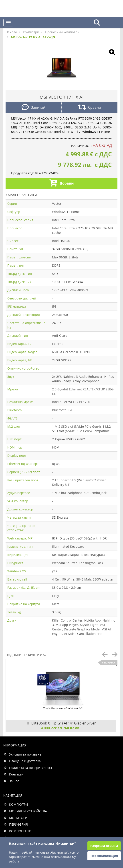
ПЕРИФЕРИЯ (16, 824)
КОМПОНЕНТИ (17, 831)
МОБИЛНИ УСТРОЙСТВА (25, 811)
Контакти (13, 774)
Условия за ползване (22, 754)
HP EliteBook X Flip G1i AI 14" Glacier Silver (61, 723)
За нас (11, 781)
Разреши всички (104, 846)
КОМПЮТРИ (16, 804)
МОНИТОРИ (15, 818)
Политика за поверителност (28, 768)
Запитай (33, 108)
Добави (62, 184)
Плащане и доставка (22, 761)
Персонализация (104, 856)
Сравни (89, 108)
